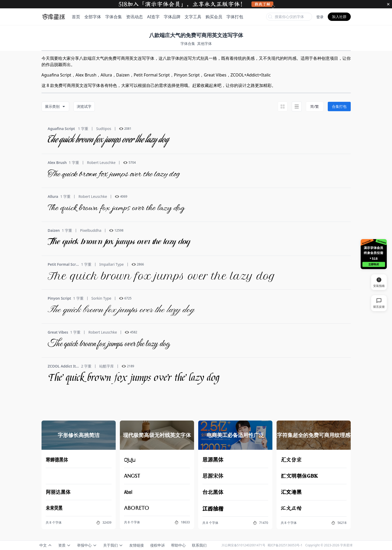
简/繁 (315, 106)
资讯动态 (134, 17)
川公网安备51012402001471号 (243, 545)
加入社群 (339, 17)
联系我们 (199, 545)
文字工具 (193, 17)
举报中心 (87, 545)
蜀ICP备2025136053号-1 (285, 545)
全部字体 (93, 17)
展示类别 (55, 106)
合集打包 (339, 106)
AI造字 (153, 17)
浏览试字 (84, 106)
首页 (76, 17)
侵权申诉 (157, 545)
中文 (46, 545)
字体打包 (235, 17)
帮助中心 (178, 545)
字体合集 (114, 17)
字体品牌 (172, 17)
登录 (320, 17)
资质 (65, 545)
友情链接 (137, 545)
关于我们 (113, 545)
